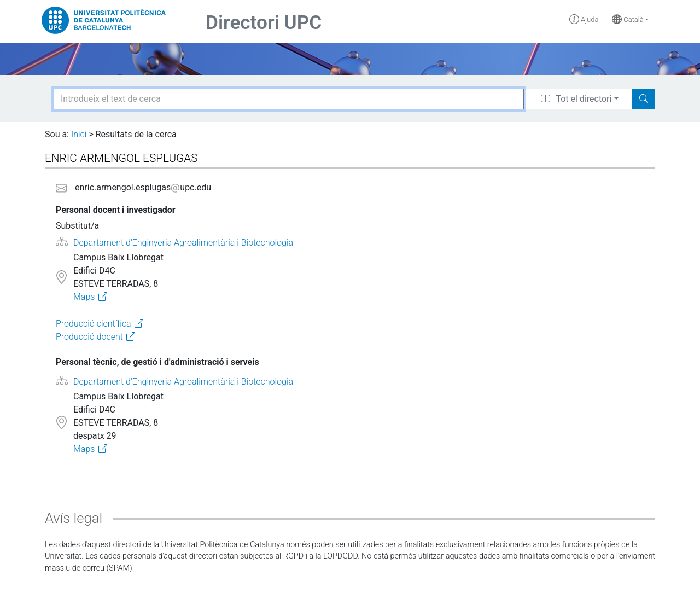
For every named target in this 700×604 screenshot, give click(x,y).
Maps (84, 297)
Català (628, 19)
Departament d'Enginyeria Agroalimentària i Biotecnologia (183, 243)
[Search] (644, 99)
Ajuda (584, 19)
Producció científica (94, 324)
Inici (79, 134)
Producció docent (89, 337)
